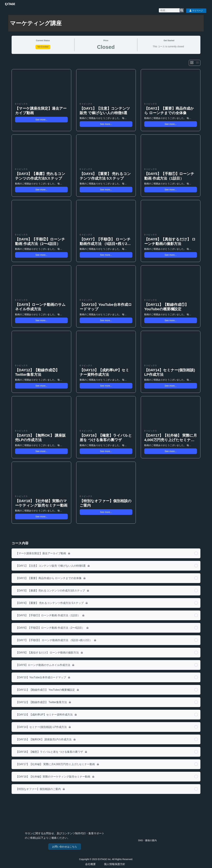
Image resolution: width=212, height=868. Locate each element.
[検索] (182, 10)
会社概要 (91, 864)
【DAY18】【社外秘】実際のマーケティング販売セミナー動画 (41, 503)
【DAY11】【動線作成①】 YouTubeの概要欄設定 (166, 307)
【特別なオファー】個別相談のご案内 (106, 503)
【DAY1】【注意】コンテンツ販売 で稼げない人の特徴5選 (105, 111)
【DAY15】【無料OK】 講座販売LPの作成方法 (40, 438)
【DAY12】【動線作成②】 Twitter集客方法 (37, 372)
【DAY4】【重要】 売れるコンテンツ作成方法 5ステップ (105, 176)
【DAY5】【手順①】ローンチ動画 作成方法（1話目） (169, 176)
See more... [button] (41, 120)
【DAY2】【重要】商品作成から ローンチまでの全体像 (169, 111)
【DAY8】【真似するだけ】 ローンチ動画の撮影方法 (170, 241)
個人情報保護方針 (115, 864)
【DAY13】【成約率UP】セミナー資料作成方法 (104, 372)
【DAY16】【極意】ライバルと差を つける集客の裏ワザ (106, 438)
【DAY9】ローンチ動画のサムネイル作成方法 (40, 307)
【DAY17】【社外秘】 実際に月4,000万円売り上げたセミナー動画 (171, 438)
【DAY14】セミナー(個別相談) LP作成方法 (170, 372)
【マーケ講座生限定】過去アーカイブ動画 (41, 111)
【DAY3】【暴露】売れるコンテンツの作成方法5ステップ (40, 176)
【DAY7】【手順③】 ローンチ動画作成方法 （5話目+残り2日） (105, 242)
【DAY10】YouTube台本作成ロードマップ (106, 307)
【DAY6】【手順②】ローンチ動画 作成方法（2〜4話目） (40, 241)
